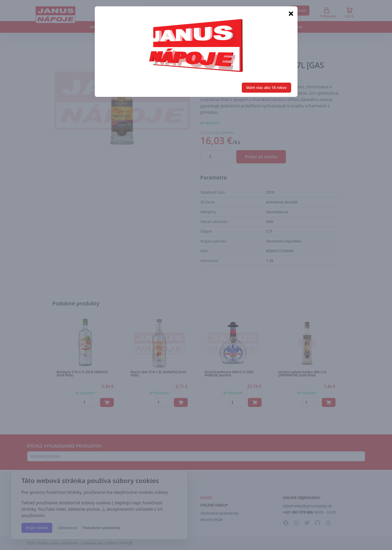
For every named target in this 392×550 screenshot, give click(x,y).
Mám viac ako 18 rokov (266, 87)
